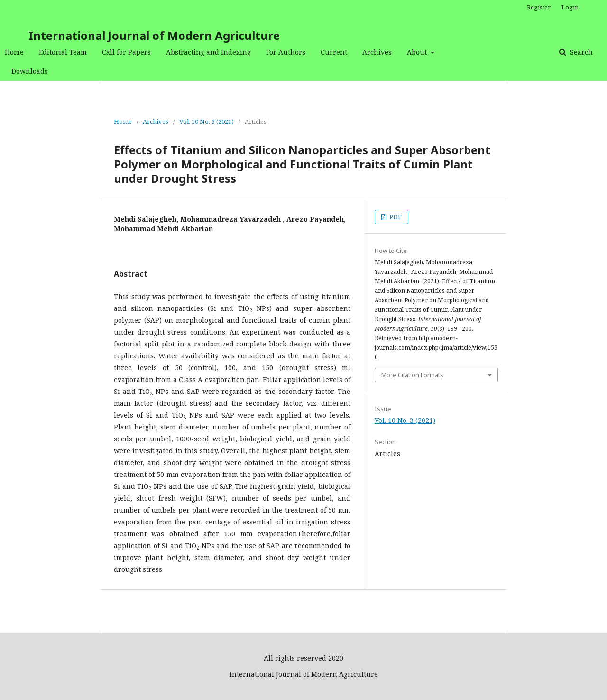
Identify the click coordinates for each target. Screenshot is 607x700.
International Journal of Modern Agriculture (154, 35)
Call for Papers (126, 52)
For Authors (286, 52)
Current (334, 52)
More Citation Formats (412, 375)
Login (570, 7)
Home (14, 52)
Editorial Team (63, 52)
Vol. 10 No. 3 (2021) (207, 121)
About (418, 52)
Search (580, 52)
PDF (395, 217)
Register (539, 7)
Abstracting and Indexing (208, 52)
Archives (377, 52)
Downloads (30, 71)
